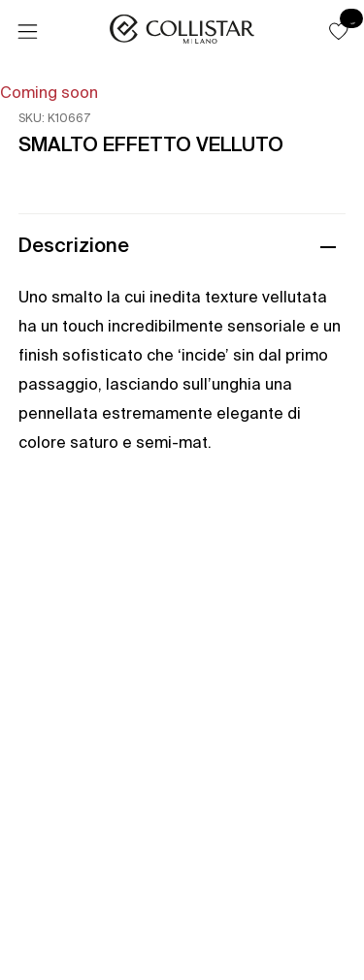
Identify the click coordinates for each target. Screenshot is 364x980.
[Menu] (27, 32)
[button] (339, 31)
